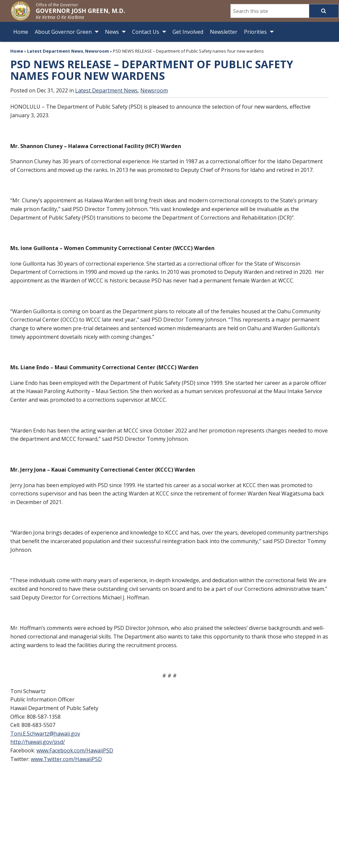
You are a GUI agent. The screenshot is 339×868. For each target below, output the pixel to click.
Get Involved (188, 32)
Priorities (255, 32)
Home (21, 32)
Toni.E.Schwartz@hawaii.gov (45, 734)
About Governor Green (63, 32)
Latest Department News (55, 51)
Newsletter (224, 32)
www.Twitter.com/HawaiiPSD (66, 759)
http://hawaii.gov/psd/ (38, 742)
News (112, 32)
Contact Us (146, 32)
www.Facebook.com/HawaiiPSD (75, 750)
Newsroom (97, 51)
